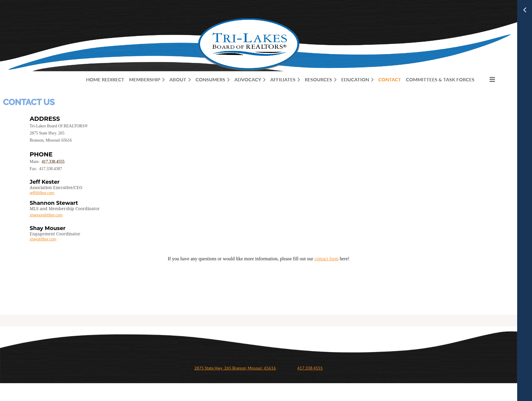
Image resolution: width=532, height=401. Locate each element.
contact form (327, 259)
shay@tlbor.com (43, 239)
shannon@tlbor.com (46, 215)
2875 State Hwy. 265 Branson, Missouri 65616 (235, 368)
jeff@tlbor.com (42, 193)
